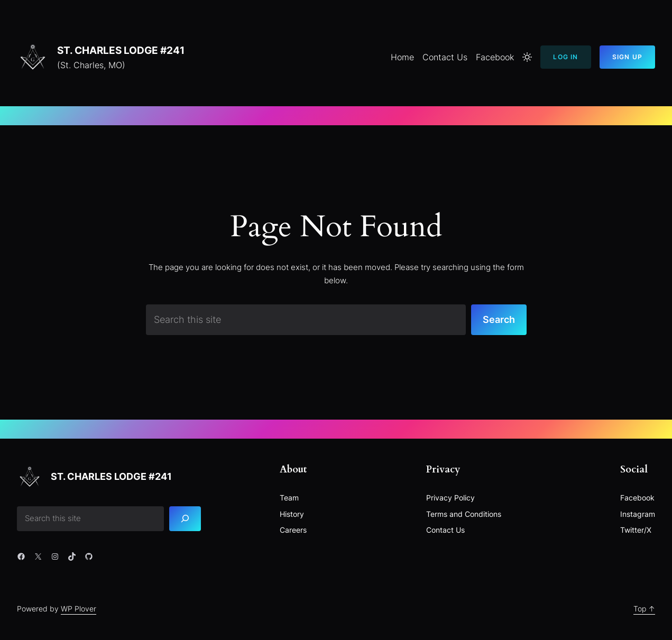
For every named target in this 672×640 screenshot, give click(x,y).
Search (499, 319)
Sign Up (627, 57)
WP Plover (79, 609)
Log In (565, 57)
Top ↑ (644, 609)
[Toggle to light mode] (527, 57)
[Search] (185, 519)
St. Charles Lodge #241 (121, 50)
